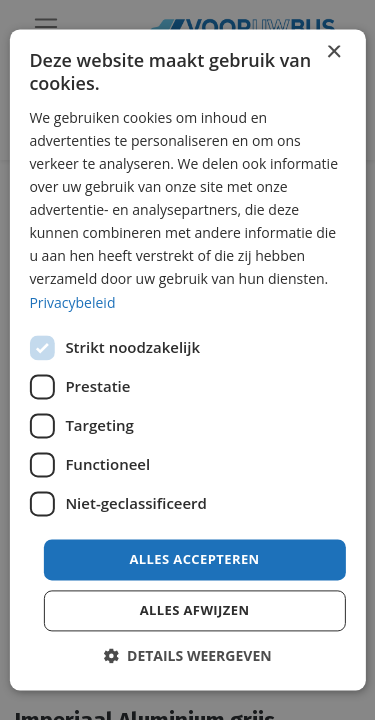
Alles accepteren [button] (194, 559)
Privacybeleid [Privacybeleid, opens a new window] (72, 302)
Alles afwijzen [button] (195, 611)
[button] (187, 656)
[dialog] (187, 359)
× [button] (333, 52)
